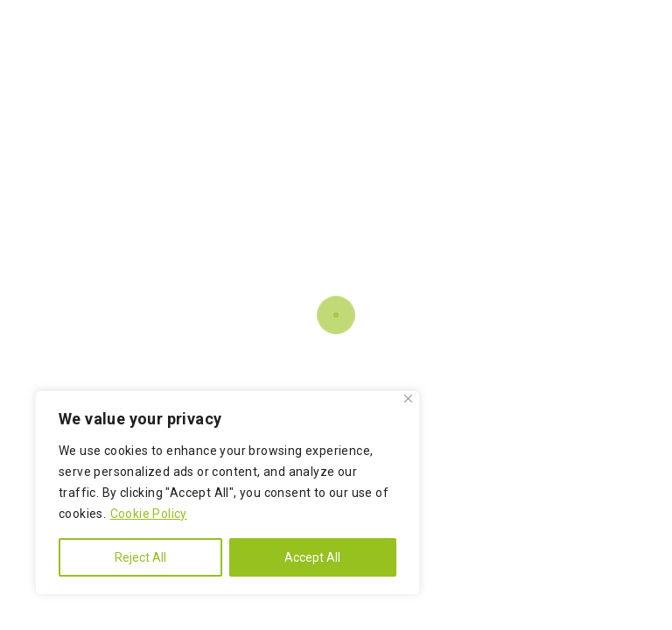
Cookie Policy (149, 514)
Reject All (140, 557)
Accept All (312, 557)
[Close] (408, 399)
